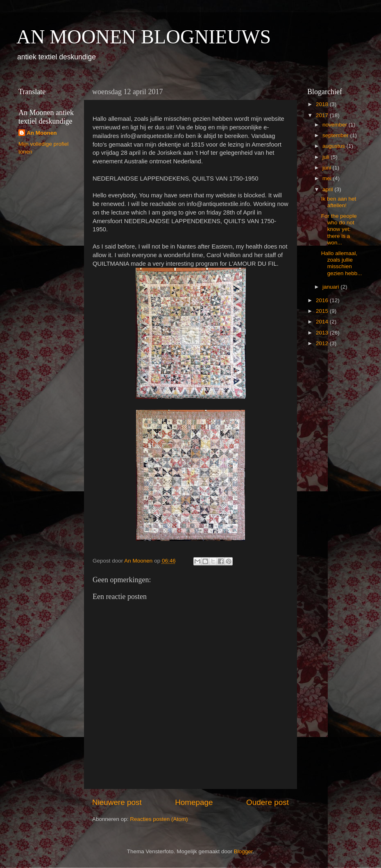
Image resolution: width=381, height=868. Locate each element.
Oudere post (268, 802)
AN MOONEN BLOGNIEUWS (144, 37)
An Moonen (42, 133)
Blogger (243, 851)
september (336, 135)
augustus (335, 146)
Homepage (194, 802)
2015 (323, 311)
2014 (323, 322)
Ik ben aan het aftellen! (339, 202)
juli (327, 157)
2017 (323, 115)
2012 (323, 343)
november (336, 125)
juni (328, 168)
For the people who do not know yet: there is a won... (339, 229)
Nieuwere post (117, 802)
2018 (323, 104)
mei (328, 178)
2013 (323, 333)
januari (331, 287)
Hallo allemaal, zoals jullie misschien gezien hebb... (342, 263)
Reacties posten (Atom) (159, 819)
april (328, 189)
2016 (323, 300)
